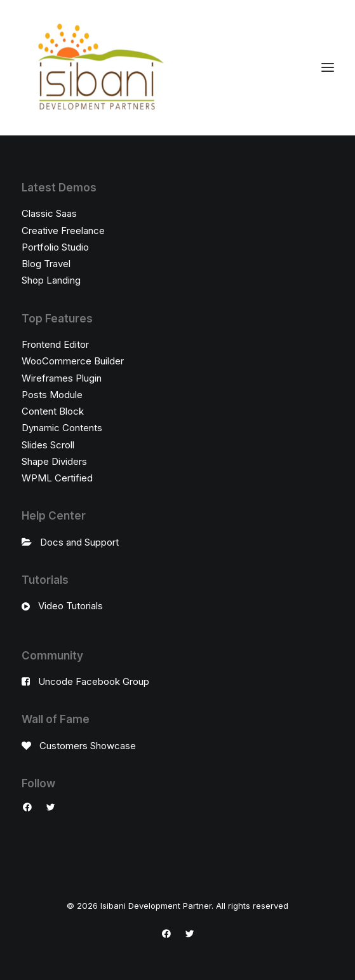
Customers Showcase (88, 746)
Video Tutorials (70, 606)
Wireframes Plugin (62, 378)
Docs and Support (79, 542)
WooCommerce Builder (73, 361)
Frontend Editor (55, 344)
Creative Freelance (63, 231)
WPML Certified (57, 478)
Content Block (53, 411)
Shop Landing (51, 280)
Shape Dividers (54, 461)
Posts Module (52, 395)
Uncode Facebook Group (94, 681)
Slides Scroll (48, 445)
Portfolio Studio (55, 247)
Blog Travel (46, 264)
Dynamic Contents (62, 428)
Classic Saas (49, 213)
